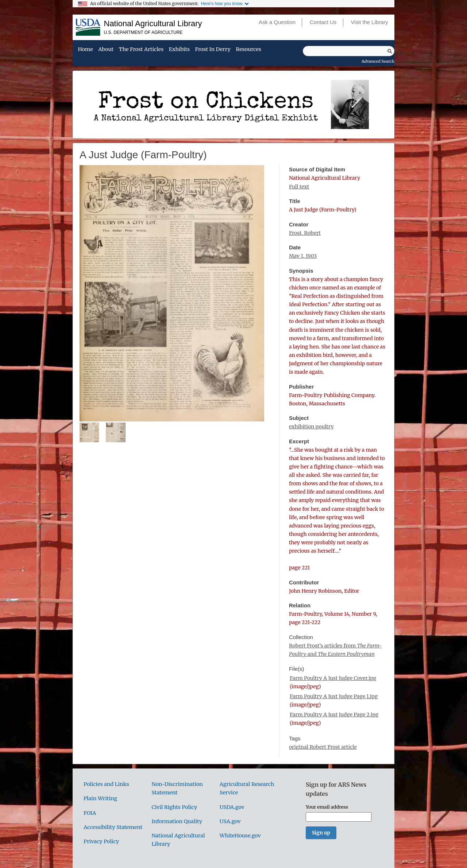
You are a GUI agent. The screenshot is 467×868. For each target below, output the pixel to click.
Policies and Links (106, 784)
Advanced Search (378, 61)
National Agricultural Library (153, 24)
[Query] (349, 51)
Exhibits (179, 50)
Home (85, 50)
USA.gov (230, 821)
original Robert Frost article (323, 747)
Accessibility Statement (113, 827)
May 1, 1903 (303, 256)
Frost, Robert (305, 233)
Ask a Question (277, 22)
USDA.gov (232, 807)
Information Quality (177, 821)
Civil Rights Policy (174, 807)
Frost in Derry (213, 50)
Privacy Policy (101, 841)
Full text (299, 187)
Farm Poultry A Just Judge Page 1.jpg (334, 696)
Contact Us (323, 22)
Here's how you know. (222, 4)
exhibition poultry (311, 427)
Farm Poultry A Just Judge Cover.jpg (333, 678)
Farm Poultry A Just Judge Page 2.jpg (334, 715)
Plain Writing (100, 798)
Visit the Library (369, 22)
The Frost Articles (141, 50)
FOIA (90, 813)
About (106, 50)
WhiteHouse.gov (240, 836)
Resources (248, 50)
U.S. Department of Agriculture (143, 32)
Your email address (327, 807)
